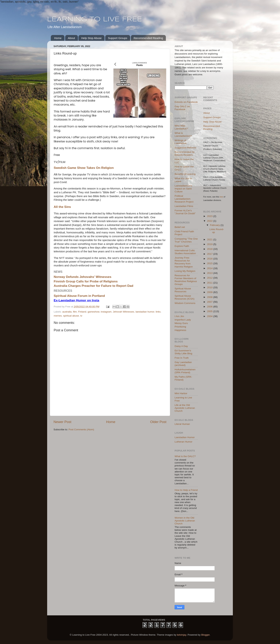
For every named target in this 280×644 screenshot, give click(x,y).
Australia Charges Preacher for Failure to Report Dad (93, 286)
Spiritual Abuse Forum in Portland (79, 296)
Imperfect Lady (183, 320)
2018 (210, 249)
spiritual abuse (71, 316)
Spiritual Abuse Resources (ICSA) (185, 297)
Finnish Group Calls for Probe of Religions (86, 281)
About (71, 38)
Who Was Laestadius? (181, 127)
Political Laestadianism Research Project (184, 199)
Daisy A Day (181, 346)
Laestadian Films (184, 206)
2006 (210, 307)
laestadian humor (145, 312)
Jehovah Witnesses (124, 312)
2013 (210, 273)
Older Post (158, 422)
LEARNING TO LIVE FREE (95, 20)
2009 (210, 292)
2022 (210, 221)
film (75, 312)
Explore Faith (182, 246)
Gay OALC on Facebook (182, 108)
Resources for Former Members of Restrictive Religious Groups (186, 280)
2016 (210, 259)
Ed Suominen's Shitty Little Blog (183, 352)
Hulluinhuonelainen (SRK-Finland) (185, 371)
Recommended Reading (148, 38)
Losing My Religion (185, 271)
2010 (210, 287)
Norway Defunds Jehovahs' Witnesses (83, 277)
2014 (210, 268)
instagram (106, 312)
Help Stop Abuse (91, 38)
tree (221, 197)
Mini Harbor (181, 393)
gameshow (93, 312)
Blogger (205, 635)
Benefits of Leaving (185, 174)
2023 (210, 216)
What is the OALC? (185, 456)
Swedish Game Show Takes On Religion (84, 168)
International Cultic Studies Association (185, 252)
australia (67, 312)
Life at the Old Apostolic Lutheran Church (185, 408)
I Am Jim (179, 316)
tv (81, 316)
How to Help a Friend (186, 490)
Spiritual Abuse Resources (183, 290)
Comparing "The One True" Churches (186, 240)
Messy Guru (181, 323)
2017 (210, 254)
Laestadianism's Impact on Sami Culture (183, 189)
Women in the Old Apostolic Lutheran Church (185, 521)
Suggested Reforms (185, 148)
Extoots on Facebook (186, 102)
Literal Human (182, 424)
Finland (82, 312)
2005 (210, 311)
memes (58, 316)
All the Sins (62, 207)
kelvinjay (182, 635)
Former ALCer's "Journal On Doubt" (185, 212)
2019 (210, 244)
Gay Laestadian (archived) (183, 364)
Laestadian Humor (185, 437)
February (215, 225)
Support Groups (118, 38)
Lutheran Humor (184, 442)
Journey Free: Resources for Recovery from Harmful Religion (184, 262)
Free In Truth (182, 358)
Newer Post (62, 422)
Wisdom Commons (185, 303)
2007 (210, 302)
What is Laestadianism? (183, 134)
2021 (210, 239)
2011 (210, 283)
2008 (210, 297)
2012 (210, 278)
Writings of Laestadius (181, 142)
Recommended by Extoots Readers (185, 153)
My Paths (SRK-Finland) (183, 378)
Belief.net (180, 227)
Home (58, 38)
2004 (210, 316)
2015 (210, 263)
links (158, 312)
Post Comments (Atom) (81, 429)
